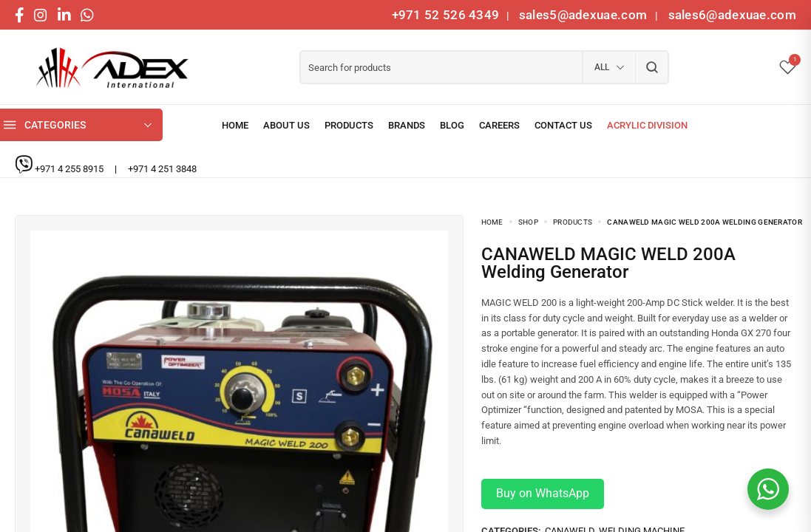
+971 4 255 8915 (70, 169)
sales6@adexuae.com (730, 15)
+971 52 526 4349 (446, 15)
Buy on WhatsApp (543, 493)
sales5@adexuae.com (585, 15)
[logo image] (107, 68)
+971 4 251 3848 (162, 169)
